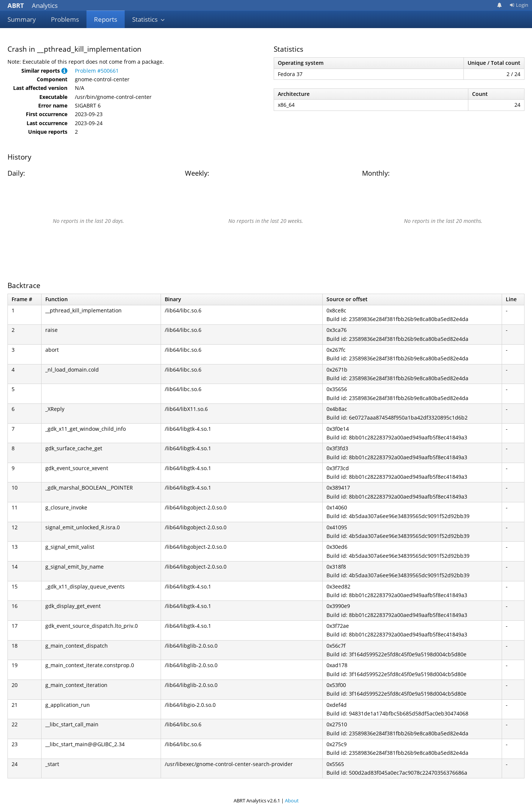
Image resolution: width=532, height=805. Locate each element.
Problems (65, 19)
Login (519, 5)
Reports (106, 19)
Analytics (33, 5)
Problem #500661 (97, 71)
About (292, 801)
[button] (64, 71)
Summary (22, 19)
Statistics (149, 19)
